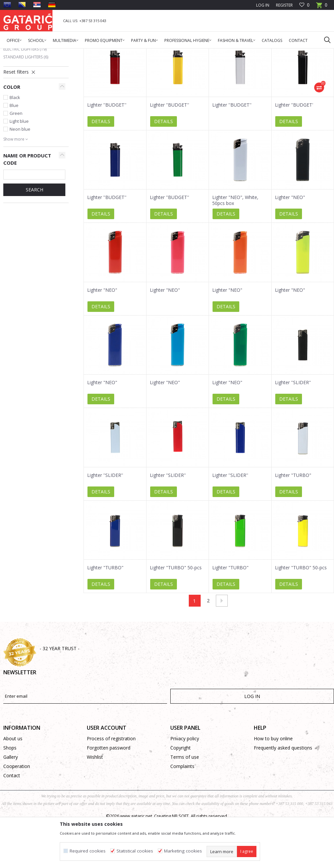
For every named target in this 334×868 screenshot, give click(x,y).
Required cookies (88, 851)
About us (13, 787)
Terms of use (185, 805)
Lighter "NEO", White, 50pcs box (235, 249)
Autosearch (256, 76)
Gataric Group (17, 53)
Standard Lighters (26, 105)
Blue (14, 154)
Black (15, 146)
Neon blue (20, 178)
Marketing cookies (183, 851)
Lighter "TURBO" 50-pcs (176, 616)
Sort (282, 76)
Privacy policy (185, 787)
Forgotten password (109, 796)
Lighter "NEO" (290, 246)
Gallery (11, 805)
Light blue (19, 170)
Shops (10, 796)
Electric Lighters (25, 98)
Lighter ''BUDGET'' (107, 153)
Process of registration (111, 787)
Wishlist (95, 805)
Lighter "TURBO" (293, 524)
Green (16, 162)
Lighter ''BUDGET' (294, 153)
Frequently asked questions (283, 796)
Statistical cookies (135, 851)
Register (284, 5)
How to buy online (273, 787)
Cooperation (17, 815)
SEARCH (34, 238)
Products (43, 53)
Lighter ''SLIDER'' (293, 431)
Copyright (181, 796)
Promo (63, 53)
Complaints (182, 815)
